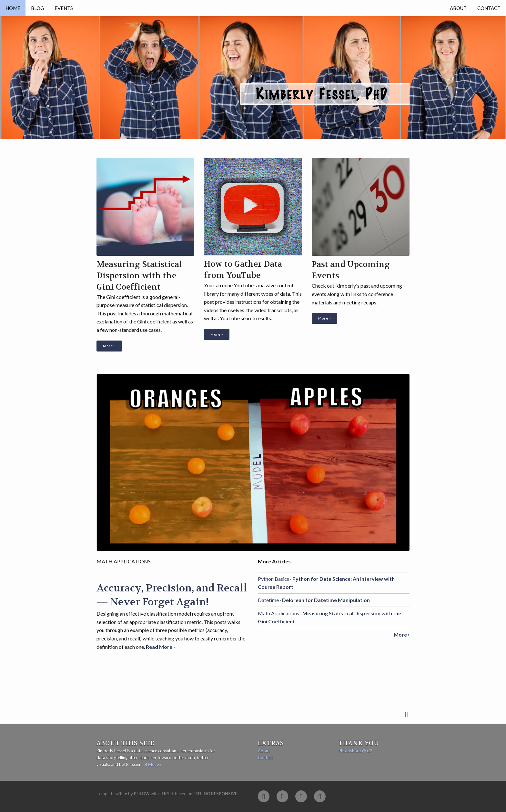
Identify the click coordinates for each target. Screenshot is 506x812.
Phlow (142, 794)
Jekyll (167, 794)
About (458, 8)
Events (64, 8)
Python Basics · (326, 583)
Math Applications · (329, 617)
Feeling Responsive (215, 794)
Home (13, 8)
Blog (37, 8)
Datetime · (314, 600)
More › (109, 346)
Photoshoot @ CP (355, 751)
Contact (489, 8)
